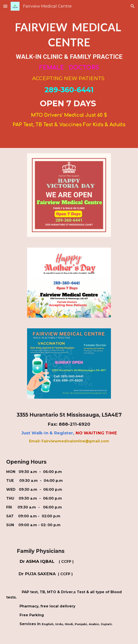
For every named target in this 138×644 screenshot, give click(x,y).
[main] (69, 74)
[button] (5, 6)
